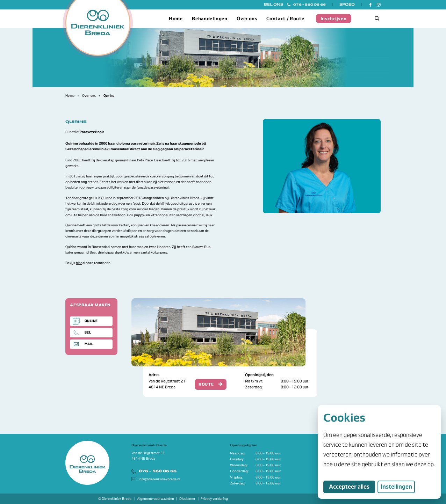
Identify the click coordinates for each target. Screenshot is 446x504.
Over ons (247, 19)
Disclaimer (187, 499)
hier (79, 263)
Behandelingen (210, 19)
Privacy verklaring (214, 499)
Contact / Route (285, 19)
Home (176, 19)
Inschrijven (334, 19)
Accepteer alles (352, 487)
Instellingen (396, 487)
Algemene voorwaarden (156, 499)
